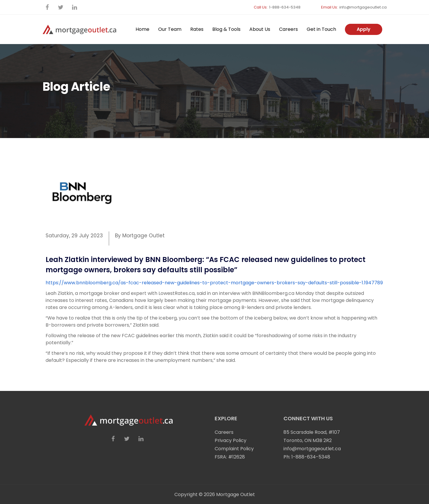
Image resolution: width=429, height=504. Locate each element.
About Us (260, 29)
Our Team (170, 29)
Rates (197, 29)
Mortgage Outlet (236, 494)
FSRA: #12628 (230, 457)
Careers (288, 29)
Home (142, 29)
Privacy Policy (231, 440)
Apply (364, 29)
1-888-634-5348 (285, 7)
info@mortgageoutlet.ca (363, 7)
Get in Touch (321, 29)
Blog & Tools (226, 29)
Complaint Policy (234, 449)
